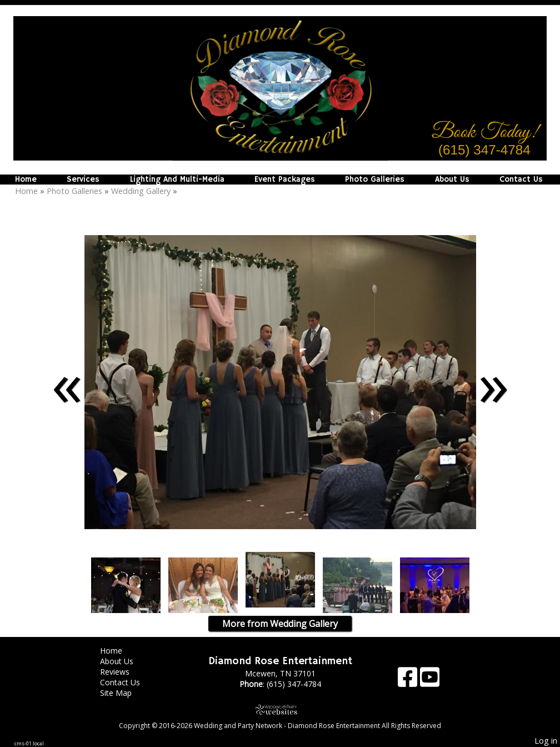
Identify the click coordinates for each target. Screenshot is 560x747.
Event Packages (285, 180)
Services (83, 180)
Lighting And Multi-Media (177, 180)
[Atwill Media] (280, 709)
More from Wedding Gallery (280, 624)
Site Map (124, 693)
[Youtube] (430, 681)
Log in (546, 741)
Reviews (123, 672)
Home (26, 180)
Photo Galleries (375, 180)
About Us (452, 180)
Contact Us (521, 180)
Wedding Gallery (141, 191)
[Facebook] (409, 681)
